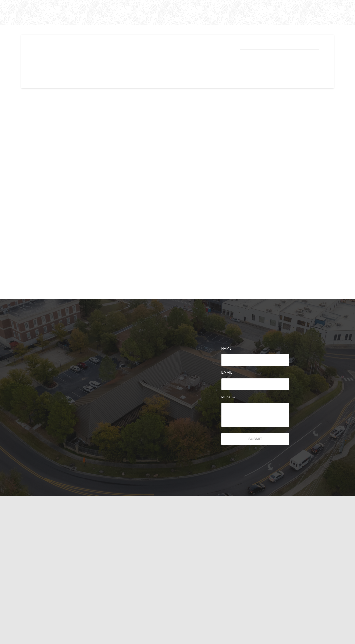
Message (231, 397)
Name (228, 348)
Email (228, 372)
